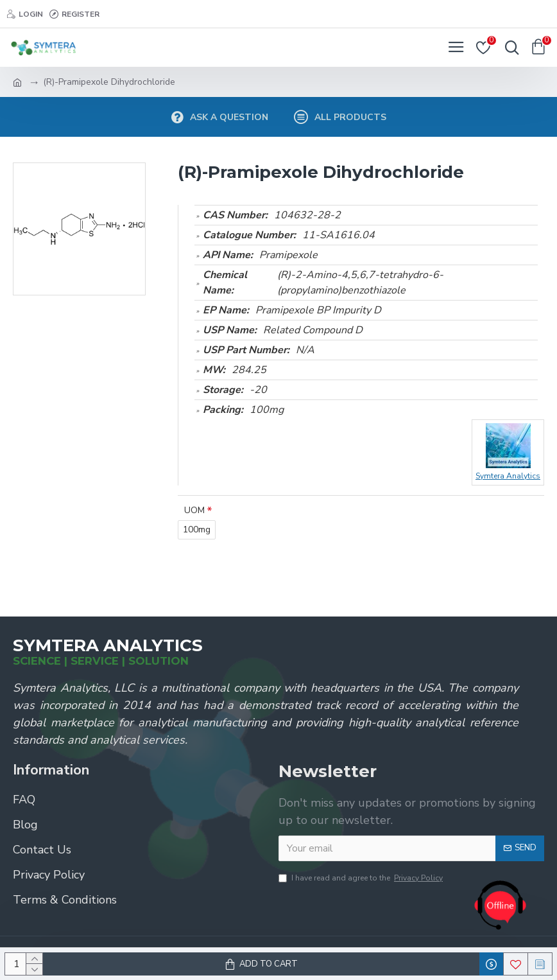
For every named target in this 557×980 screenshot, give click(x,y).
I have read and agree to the (362, 878)
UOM (194, 510)
